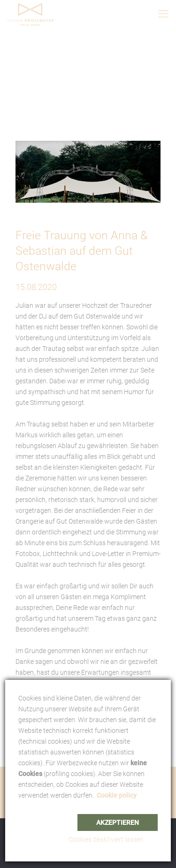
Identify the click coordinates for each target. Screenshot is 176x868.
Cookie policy (117, 795)
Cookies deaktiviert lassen (106, 839)
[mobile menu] (163, 14)
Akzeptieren (118, 822)
